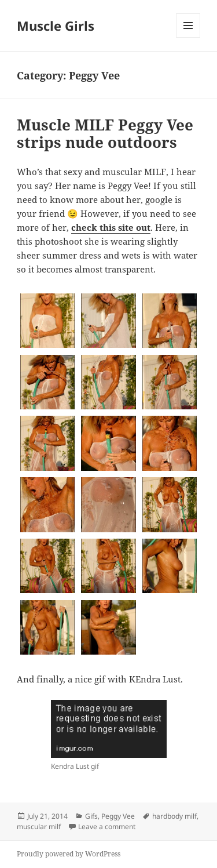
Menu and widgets (188, 37)
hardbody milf (174, 816)
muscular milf (39, 827)
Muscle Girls (56, 26)
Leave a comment (107, 827)
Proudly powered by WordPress (69, 854)
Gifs (91, 816)
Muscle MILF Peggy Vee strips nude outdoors (105, 133)
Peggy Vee (118, 816)
